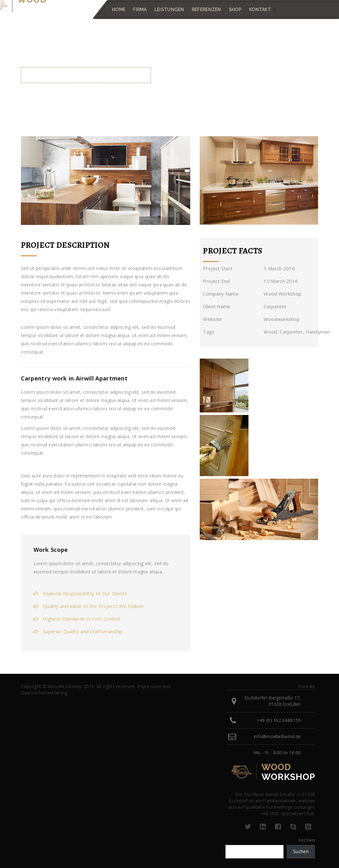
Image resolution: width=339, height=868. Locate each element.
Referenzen (206, 10)
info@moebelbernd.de (277, 736)
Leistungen (169, 10)
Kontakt (260, 10)
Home (119, 10)
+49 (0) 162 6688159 (279, 720)
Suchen (307, 840)
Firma (140, 10)
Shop (235, 10)
